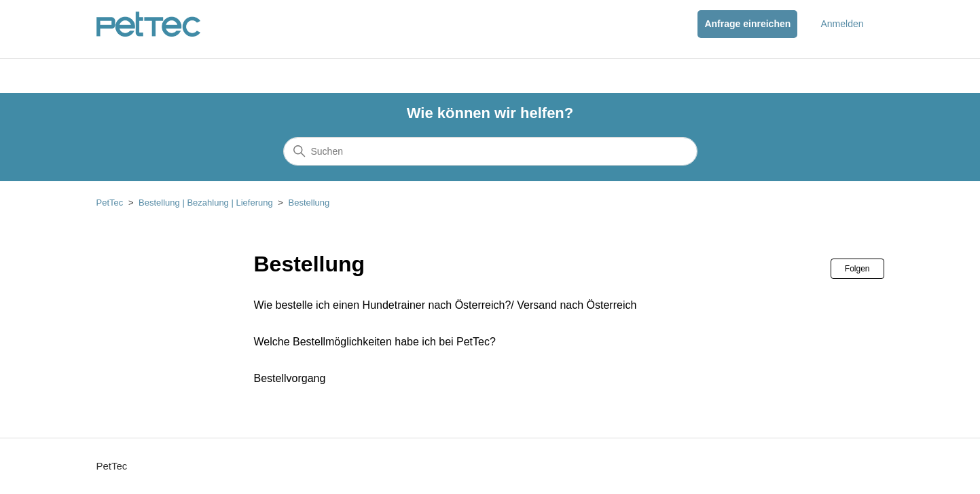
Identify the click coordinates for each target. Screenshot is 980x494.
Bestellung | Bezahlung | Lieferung (206, 203)
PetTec (110, 203)
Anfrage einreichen (747, 24)
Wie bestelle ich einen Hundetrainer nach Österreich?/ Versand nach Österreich (446, 305)
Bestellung (309, 203)
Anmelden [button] (842, 24)
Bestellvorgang (290, 378)
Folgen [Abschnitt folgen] (857, 269)
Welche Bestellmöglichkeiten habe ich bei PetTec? (375, 342)
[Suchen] (490, 151)
